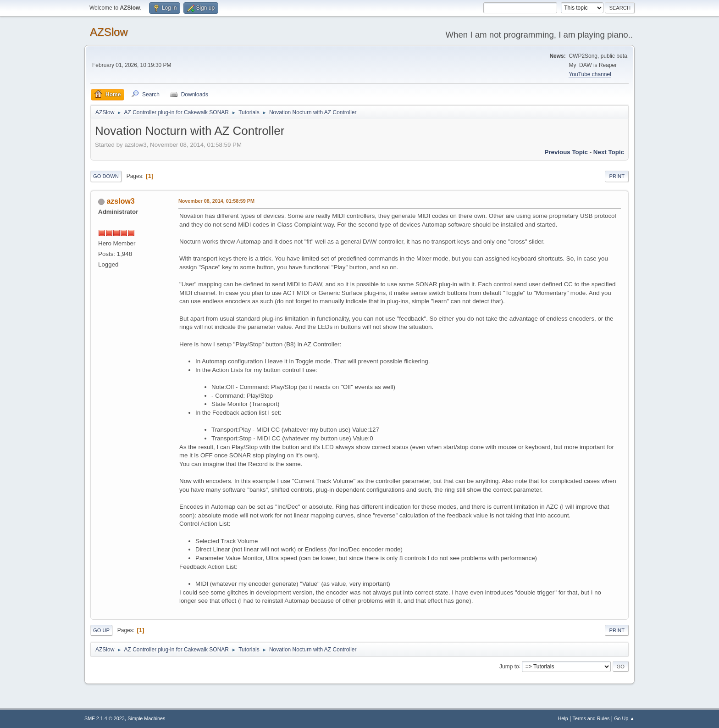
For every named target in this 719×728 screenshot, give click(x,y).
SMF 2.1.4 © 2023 (105, 718)
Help (563, 718)
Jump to (509, 666)
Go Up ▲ (624, 718)
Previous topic (566, 152)
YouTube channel (590, 74)
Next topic (609, 152)
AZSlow (109, 32)
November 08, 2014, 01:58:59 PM (216, 201)
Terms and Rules (591, 718)
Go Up (101, 630)
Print (617, 176)
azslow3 (120, 201)
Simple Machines (146, 718)
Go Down (106, 176)
